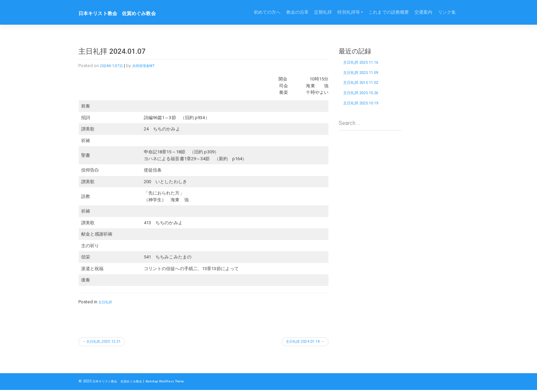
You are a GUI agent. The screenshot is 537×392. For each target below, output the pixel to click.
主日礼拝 (107, 302)
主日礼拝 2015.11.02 (367, 89)
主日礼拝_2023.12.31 (109, 343)
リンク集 (447, 12)
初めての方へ (267, 12)
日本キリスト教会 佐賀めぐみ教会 (128, 13)
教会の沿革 (298, 12)
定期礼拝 (323, 12)
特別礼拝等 (349, 12)
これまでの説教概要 (389, 12)
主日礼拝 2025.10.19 (367, 115)
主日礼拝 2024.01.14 (297, 343)
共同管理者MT (152, 66)
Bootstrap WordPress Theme (184, 383)
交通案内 (423, 12)
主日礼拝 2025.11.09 (367, 77)
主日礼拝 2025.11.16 (367, 64)
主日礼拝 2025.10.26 (367, 102)
